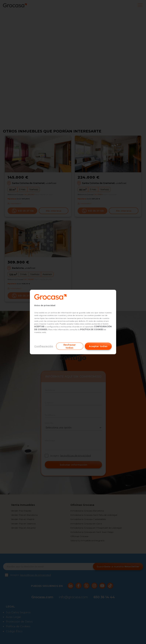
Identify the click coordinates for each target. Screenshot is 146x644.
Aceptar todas (98, 346)
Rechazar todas (70, 346)
